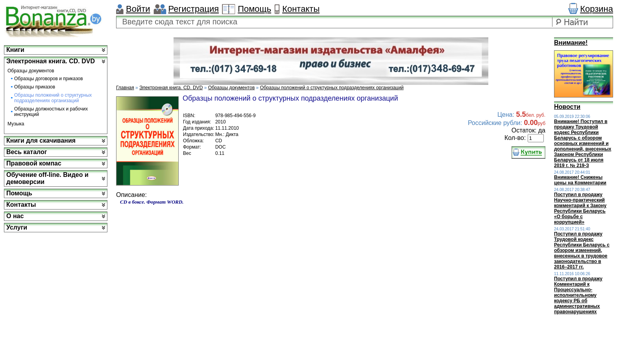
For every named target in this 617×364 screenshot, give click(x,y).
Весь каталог (27, 152)
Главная (125, 88)
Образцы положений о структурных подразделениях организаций (53, 98)
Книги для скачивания (41, 141)
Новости (567, 107)
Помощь (254, 9)
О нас (15, 216)
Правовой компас (34, 163)
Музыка (16, 124)
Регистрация (194, 9)
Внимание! (571, 43)
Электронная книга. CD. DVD (51, 61)
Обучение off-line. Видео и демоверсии (47, 178)
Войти (138, 9)
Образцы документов (31, 71)
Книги (15, 50)
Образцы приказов (35, 87)
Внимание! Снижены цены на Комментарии (580, 180)
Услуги (17, 227)
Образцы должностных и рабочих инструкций (51, 112)
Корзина (597, 9)
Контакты (301, 9)
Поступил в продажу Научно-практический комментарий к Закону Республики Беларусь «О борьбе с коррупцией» (580, 208)
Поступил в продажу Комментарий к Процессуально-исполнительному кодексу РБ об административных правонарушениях (578, 295)
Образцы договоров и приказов (49, 79)
